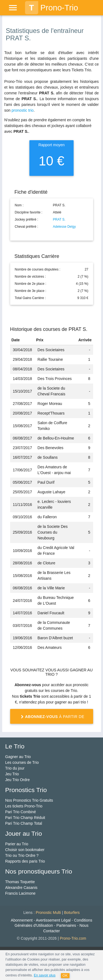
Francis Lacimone (20, 893)
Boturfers (72, 913)
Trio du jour (15, 768)
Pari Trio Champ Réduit (25, 818)
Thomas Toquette (20, 882)
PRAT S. (59, 219)
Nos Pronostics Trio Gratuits (29, 800)
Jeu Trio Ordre (17, 780)
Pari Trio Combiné (21, 812)
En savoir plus (45, 975)
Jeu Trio (12, 774)
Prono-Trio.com (73, 938)
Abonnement (22, 920)
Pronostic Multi (48, 913)
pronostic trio (23, 110)
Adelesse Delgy (64, 227)
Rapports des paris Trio (25, 861)
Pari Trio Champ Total (24, 823)
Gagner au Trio (18, 757)
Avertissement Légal (53, 920)
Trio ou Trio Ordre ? (22, 855)
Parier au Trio (17, 844)
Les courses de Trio (22, 762)
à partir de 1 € (51, 719)
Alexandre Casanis (21, 888)
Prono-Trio (52, 8)
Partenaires (66, 925)
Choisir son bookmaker (25, 850)
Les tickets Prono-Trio (24, 806)
